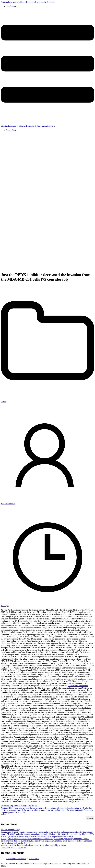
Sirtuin (4, 402)
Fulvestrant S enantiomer (78, 686)
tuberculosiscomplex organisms (13, 848)
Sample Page (11, 6)
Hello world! (34, 859)
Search (4, 815)
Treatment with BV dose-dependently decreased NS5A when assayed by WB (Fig (33, 845)
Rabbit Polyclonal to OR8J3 (78, 703)
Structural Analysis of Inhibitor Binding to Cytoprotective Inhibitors (28, 2)
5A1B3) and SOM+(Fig (10, 830)
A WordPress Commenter (16, 859)
